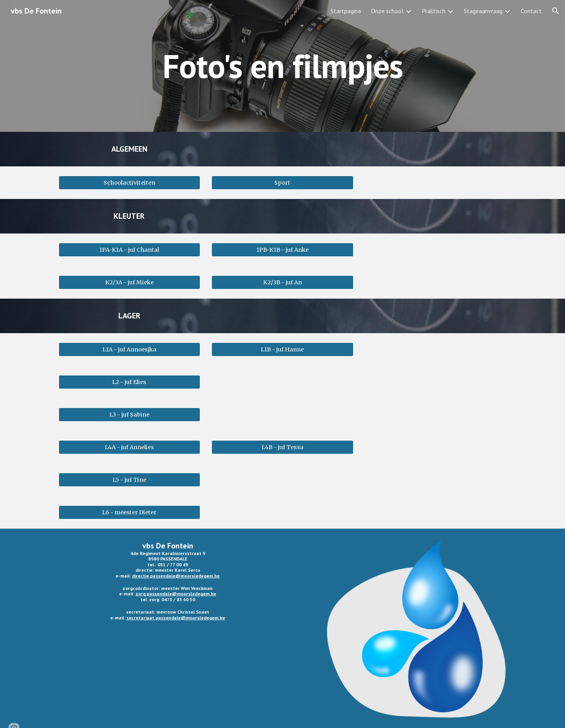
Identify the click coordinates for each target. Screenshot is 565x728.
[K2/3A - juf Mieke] (129, 282)
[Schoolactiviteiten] (129, 182)
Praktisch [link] (434, 11)
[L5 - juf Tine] (129, 480)
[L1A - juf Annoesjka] (129, 349)
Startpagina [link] (346, 11)
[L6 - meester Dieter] (129, 512)
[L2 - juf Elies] (129, 382)
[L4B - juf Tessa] (282, 447)
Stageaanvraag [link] (483, 11)
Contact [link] (531, 11)
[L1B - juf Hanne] (282, 349)
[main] (282, 66)
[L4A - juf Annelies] (129, 447)
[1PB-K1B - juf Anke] (282, 250)
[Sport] (282, 182)
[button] (556, 11)
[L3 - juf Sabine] (129, 414)
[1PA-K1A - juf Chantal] (129, 250)
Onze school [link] (387, 11)
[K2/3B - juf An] (282, 282)
